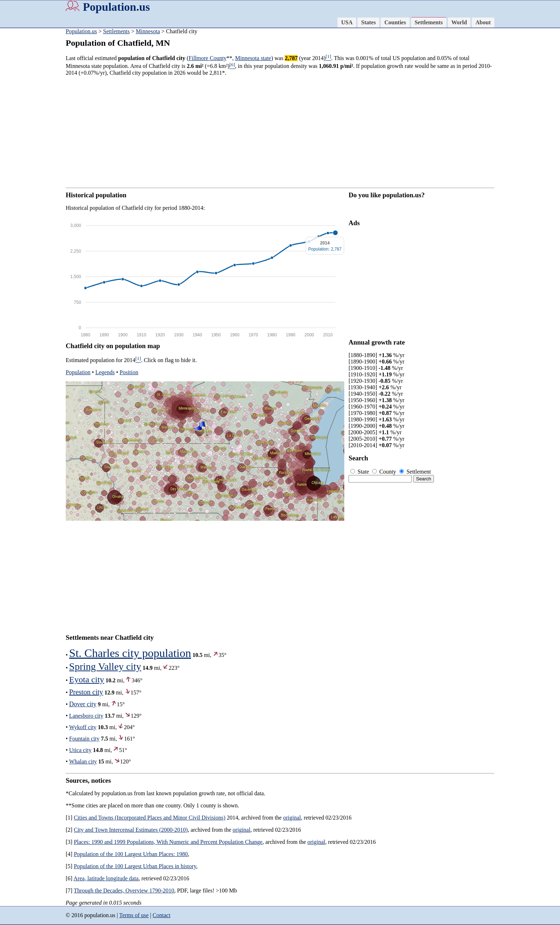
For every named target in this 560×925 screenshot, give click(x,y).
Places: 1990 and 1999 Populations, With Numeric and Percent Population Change (168, 842)
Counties (395, 22)
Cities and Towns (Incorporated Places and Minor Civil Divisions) (150, 818)
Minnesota (148, 31)
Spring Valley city (105, 666)
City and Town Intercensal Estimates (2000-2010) (131, 830)
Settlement (415, 472)
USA (347, 22)
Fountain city (84, 739)
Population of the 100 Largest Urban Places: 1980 (131, 854)
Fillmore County (207, 58)
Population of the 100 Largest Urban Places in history (135, 866)
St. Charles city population (130, 653)
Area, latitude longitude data (106, 878)
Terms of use (134, 915)
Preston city (86, 692)
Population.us (116, 7)
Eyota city (87, 679)
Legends (105, 372)
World (459, 22)
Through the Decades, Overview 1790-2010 (124, 891)
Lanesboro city (86, 716)
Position (129, 372)
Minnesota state (253, 58)
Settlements (429, 22)
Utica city (81, 750)
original (292, 818)
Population (78, 372)
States (368, 22)
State (360, 472)
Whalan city (83, 761)
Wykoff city (83, 727)
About (483, 22)
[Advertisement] (29, 139)
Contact (161, 915)
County (385, 472)
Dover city (83, 704)
